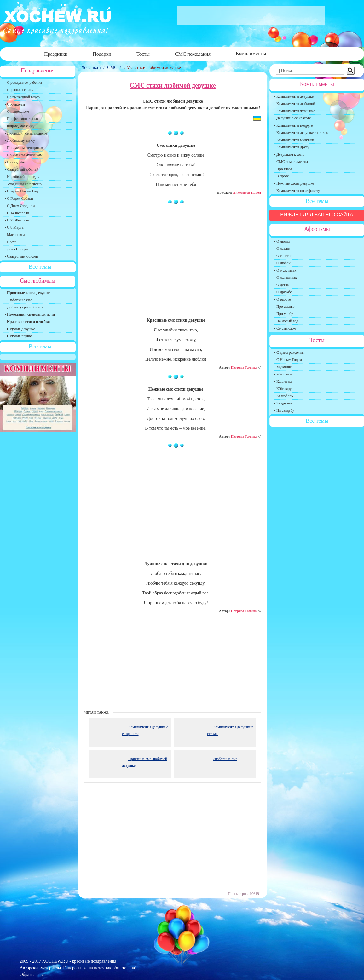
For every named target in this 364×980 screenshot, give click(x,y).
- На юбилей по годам (22, 177)
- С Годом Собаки (19, 198)
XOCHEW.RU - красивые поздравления (79, 961)
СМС (112, 68)
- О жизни (282, 249)
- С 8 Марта (14, 227)
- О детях (282, 285)
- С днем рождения (289, 352)
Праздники (56, 54)
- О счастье (283, 256)
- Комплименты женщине (295, 111)
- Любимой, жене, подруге (26, 133)
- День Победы (17, 249)
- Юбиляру (283, 389)
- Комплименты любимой (295, 104)
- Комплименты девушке (294, 96)
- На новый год (286, 321)
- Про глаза (283, 169)
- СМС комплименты (291, 162)
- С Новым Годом (288, 360)
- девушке (27, 293)
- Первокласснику (19, 90)
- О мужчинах (285, 270)
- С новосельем (17, 112)
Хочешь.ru (92, 68)
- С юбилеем (15, 104)
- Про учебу (284, 314)
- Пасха (11, 242)
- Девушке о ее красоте (293, 118)
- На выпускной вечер (22, 97)
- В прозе (282, 176)
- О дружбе (283, 292)
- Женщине (283, 374)
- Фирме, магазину (20, 126)
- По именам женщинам (24, 148)
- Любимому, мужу (20, 140)
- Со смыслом (285, 328)
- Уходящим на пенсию (23, 184)
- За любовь (284, 396)
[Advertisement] (173, 264)
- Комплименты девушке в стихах (301, 133)
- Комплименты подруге (293, 125)
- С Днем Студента (20, 206)
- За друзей (283, 403)
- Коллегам (283, 381)
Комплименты (251, 53)
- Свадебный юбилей (22, 169)
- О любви (282, 263)
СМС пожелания (193, 54)
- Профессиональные (22, 119)
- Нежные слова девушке (294, 183)
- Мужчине (283, 367)
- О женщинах (286, 278)
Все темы (40, 267)
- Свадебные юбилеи (21, 256)
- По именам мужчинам (24, 155)
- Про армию (284, 307)
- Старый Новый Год (21, 191)
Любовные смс (225, 759)
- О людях (282, 241)
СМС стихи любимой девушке (152, 68)
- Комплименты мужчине (294, 140)
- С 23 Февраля (17, 220)
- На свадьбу (15, 162)
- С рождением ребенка (23, 83)
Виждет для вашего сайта (317, 215)
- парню (18, 336)
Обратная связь (34, 974)
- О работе (283, 299)
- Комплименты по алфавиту (297, 191)
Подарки (102, 54)
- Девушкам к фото (289, 154)
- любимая (24, 307)
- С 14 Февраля (17, 213)
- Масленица (15, 235)
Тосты (143, 54)
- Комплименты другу (292, 147)
